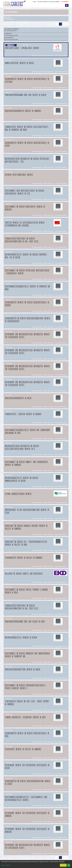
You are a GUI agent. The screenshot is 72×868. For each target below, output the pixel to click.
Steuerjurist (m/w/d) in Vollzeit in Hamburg (23, 749)
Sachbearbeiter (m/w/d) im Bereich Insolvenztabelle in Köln (27, 735)
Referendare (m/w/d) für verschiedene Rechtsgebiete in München (27, 831)
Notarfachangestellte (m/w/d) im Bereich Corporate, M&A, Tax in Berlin (26, 256)
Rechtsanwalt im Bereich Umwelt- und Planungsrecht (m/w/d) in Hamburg (26, 464)
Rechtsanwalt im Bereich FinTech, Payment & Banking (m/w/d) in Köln (26, 591)
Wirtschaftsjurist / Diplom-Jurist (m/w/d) (22, 48)
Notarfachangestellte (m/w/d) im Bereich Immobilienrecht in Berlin (22, 479)
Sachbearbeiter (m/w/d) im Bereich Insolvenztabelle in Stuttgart (27, 81)
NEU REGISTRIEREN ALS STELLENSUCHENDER (49, 2)
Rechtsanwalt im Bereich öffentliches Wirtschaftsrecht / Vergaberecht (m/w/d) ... (27, 272)
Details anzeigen (37, 56)
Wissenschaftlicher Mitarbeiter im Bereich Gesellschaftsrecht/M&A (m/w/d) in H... (22, 448)
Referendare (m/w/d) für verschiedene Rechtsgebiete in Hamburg (27, 815)
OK (69, 865)
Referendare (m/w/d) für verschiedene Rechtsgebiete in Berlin (27, 767)
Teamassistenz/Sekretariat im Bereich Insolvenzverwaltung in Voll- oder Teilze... (22, 240)
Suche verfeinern (9, 19)
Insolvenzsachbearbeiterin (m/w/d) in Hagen (23, 670)
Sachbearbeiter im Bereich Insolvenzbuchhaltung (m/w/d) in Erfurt (28, 783)
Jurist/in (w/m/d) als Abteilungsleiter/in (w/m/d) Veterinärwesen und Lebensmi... (25, 224)
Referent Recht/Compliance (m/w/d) (19, 175)
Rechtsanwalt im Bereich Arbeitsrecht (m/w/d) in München (25, 208)
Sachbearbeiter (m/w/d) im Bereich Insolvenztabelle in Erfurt (27, 144)
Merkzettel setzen (48, 56)
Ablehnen (63, 865)
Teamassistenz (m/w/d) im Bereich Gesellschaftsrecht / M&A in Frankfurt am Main (27, 128)
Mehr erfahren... (6, 865)
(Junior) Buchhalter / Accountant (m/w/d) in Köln (25, 717)
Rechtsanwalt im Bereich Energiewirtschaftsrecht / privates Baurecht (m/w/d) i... (26, 687)
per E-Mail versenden (61, 56)
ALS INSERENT (65, 2)
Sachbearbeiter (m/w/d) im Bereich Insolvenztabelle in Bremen (27, 304)
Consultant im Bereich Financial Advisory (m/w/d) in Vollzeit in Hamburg (26, 527)
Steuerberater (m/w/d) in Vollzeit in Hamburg (24, 558)
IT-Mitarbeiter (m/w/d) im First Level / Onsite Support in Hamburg (27, 703)
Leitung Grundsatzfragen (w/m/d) (18, 494)
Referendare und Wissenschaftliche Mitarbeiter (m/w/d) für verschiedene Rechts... (27, 336)
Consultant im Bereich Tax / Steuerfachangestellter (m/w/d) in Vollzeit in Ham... (26, 543)
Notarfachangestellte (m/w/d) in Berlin (21, 638)
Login (34, 2)
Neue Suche (7, 17)
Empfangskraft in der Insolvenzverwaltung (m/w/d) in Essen (27, 511)
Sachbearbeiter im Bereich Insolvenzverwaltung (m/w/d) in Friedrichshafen (28, 320)
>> (67, 24)
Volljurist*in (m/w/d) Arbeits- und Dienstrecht (24, 574)
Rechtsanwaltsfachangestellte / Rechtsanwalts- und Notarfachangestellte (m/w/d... (26, 799)
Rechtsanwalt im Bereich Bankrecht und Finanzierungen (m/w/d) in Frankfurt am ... (27, 655)
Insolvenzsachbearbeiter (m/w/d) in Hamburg (23, 111)
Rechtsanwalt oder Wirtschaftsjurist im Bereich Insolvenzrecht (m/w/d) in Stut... (25, 192)
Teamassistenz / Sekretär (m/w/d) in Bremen (23, 414)
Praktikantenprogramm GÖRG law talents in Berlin (26, 95)
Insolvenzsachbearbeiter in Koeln (18, 398)
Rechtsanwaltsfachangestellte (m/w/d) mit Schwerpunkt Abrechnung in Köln (28, 432)
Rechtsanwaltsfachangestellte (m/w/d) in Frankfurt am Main (27, 288)
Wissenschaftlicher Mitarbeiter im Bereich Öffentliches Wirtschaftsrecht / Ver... (27, 160)
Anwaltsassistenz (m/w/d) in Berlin (19, 63)
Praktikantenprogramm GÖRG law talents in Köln (25, 622)
